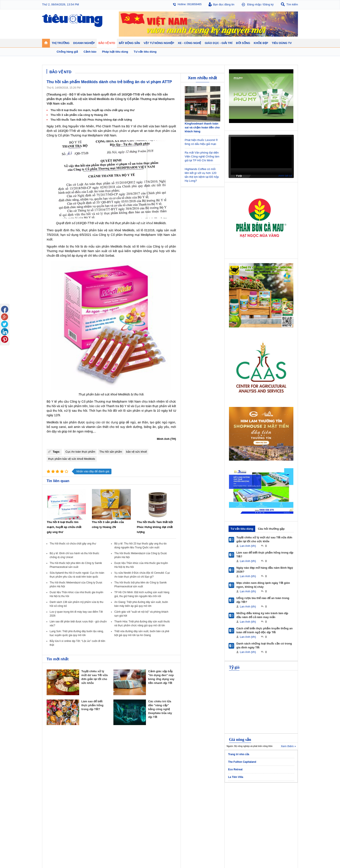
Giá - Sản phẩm (56, 808)
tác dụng (112, 422)
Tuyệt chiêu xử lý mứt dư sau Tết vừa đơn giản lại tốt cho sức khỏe (264, 539)
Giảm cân (240, 799)
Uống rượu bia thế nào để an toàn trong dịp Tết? (263, 600)
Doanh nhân (116, 799)
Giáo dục (52, 830)
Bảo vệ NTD (180, 794)
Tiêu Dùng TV (87, 794)
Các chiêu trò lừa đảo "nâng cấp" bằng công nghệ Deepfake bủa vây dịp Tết (160, 709)
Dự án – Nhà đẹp (150, 808)
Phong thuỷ (147, 812)
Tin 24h (207, 799)
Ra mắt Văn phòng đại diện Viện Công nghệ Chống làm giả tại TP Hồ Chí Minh (202, 156)
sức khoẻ (147, 223)
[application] (261, 156)
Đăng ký (268, 4)
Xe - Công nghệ (88, 824)
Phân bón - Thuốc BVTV (280, 804)
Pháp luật (208, 804)
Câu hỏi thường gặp (271, 529)
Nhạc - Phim (54, 843)
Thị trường (53, 794)
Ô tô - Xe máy (86, 830)
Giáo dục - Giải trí (58, 824)
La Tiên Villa (236, 777)
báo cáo (95, 406)
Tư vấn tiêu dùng (242, 529)
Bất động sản (149, 794)
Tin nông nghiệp (275, 799)
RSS (295, 854)
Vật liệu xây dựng (150, 817)
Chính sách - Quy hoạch (154, 799)
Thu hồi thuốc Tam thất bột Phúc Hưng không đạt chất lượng (91, 120)
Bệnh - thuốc (242, 804)
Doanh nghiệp (118, 794)
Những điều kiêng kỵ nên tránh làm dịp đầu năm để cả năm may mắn (262, 615)
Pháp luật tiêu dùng (183, 799)
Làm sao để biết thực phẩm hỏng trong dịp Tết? (92, 705)
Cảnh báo (177, 812)
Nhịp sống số (85, 834)
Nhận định (146, 804)
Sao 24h (51, 839)
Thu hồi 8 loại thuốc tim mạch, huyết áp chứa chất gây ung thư (92, 110)
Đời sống (209, 794)
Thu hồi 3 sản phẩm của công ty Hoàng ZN (79, 115)
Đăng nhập (254, 4)
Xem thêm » (288, 746)
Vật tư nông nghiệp (278, 794)
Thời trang (240, 812)
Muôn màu (209, 808)
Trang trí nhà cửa (239, 754)
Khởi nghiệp (116, 804)
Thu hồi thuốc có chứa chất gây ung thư (73, 544)
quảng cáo (93, 422)
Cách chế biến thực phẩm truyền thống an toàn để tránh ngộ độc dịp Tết (265, 630)
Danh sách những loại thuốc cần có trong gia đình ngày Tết (264, 645)
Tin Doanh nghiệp (119, 812)
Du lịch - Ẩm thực (213, 812)
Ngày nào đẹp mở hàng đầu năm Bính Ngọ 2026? (265, 570)
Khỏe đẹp (241, 794)
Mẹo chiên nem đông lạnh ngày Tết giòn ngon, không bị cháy (263, 585)
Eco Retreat (235, 769)
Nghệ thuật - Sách (57, 834)
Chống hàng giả (181, 808)
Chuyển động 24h (57, 799)
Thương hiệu (117, 808)
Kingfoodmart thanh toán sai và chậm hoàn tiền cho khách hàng (202, 127)
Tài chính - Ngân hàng (59, 804)
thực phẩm (120, 131)
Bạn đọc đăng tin (224, 4)
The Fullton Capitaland (242, 762)
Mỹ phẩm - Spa (243, 808)
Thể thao (208, 817)
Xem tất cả (285, 176)
